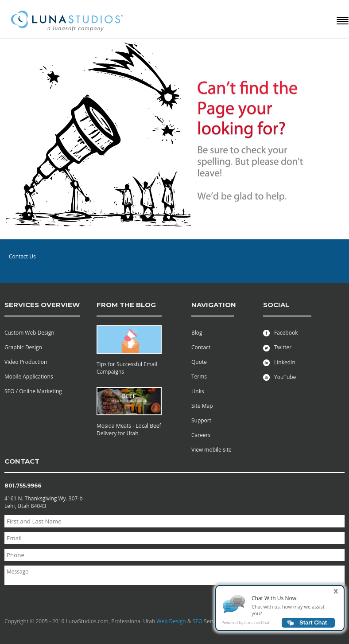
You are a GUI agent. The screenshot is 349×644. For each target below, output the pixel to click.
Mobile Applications (29, 377)
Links (198, 391)
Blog (197, 333)
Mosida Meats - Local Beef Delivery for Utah (129, 429)
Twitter (277, 347)
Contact (201, 347)
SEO (198, 621)
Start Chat (313, 625)
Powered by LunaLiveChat (245, 625)
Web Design (171, 621)
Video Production (26, 362)
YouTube (279, 377)
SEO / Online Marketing (33, 391)
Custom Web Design (29, 333)
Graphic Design (23, 347)
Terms (199, 377)
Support (201, 420)
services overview (42, 305)
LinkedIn (279, 362)
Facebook (280, 333)
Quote (199, 362)
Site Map (202, 406)
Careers (201, 435)
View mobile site (211, 450)
